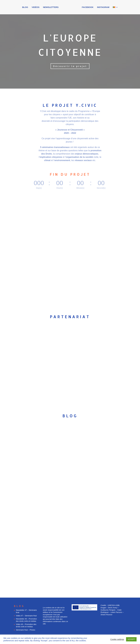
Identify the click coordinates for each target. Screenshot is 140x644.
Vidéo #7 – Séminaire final (26, 616)
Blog (26, 7)
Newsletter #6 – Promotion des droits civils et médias (26, 620)
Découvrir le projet (70, 66)
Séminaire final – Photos (25, 630)
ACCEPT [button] (131, 639)
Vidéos (36, 7)
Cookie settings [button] (117, 639)
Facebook (87, 7)
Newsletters (52, 7)
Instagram (102, 7)
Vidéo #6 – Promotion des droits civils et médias (26, 625)
